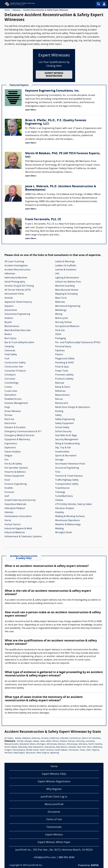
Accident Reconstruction (18, 270)
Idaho (49, 741)
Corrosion (10, 379)
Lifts (57, 274)
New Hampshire (36, 747)
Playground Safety (65, 359)
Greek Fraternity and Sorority (20, 500)
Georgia (28, 741)
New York (81, 747)
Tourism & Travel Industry (69, 476)
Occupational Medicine (67, 326)
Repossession (62, 395)
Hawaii (36, 741)
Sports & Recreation (66, 456)
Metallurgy (61, 310)
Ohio (89, 747)
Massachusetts (12, 744)
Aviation (9, 318)
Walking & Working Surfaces (70, 516)
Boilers (8, 334)
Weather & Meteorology (68, 525)
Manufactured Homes (67, 290)
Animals (9, 298)
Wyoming (55, 753)
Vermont (9, 753)
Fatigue (8, 456)
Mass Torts (61, 298)
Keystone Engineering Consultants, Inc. (52, 91)
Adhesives (10, 274)
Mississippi (72, 744)
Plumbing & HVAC (65, 363)
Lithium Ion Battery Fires (68, 282)
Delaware (17, 10)
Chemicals (10, 351)
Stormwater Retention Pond (70, 464)
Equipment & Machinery (17, 440)
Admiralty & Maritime (16, 278)
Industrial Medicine (15, 533)
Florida (20, 741)
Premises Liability (64, 375)
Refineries (60, 391)
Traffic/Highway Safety (67, 480)
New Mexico (62, 747)
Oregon (8, 750)
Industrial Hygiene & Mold (18, 529)
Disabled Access (13, 399)
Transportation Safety (67, 484)
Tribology (60, 492)
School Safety (62, 428)
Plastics (59, 355)
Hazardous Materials (15, 504)
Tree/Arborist (62, 488)
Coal (7, 359)
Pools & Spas (62, 367)
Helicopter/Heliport (15, 508)
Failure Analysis (13, 452)
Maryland (24, 744)
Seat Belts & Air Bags (66, 436)
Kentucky (80, 741)
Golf (7, 496)
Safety (58, 415)
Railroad (60, 383)
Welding (59, 529)
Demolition (10, 395)
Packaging (60, 338)
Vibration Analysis (65, 508)
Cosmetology (11, 383)
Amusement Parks (14, 294)
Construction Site (14, 367)
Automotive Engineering (17, 314)
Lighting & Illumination (67, 278)
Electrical (9, 419)
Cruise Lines (11, 391)
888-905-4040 (67, 858)
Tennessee (73, 750)
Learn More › (31, 110)
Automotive (11, 310)
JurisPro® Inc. (35, 865)
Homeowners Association (18, 516)
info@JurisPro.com (45, 858)
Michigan (41, 744)
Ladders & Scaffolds (66, 266)
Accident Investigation (16, 266)
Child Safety (11, 355)
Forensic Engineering (16, 484)
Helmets (9, 513)
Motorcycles (62, 318)
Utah (88, 750)
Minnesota (52, 744)
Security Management (67, 440)
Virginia (95, 750)
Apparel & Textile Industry (18, 302)
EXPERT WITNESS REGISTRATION (54, 75)
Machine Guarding (65, 286)
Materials (60, 302)
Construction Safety (15, 363)
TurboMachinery (64, 496)
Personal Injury (63, 347)
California (54, 738)
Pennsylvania (19, 750)
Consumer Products (15, 371)
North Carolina (95, 744)
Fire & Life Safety (13, 464)
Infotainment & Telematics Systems (23, 537)
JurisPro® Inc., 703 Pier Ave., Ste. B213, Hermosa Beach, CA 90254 (54, 850)
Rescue (59, 399)
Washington (19, 753)
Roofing (59, 411)
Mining (59, 314)
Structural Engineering (67, 468)
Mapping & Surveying (66, 294)
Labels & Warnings (65, 262)
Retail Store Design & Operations (73, 407)
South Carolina (47, 750)
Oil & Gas (60, 330)
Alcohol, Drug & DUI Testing (19, 286)
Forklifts (9, 488)
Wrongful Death (64, 533)
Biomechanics (12, 326)
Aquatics (9, 306)
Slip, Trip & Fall (63, 448)
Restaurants (62, 403)
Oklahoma (97, 747)
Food (7, 480)
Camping (9, 347)
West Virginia (43, 753)
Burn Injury (10, 338)
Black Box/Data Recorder (18, 330)
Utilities (59, 500)
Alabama (26, 738)
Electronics (10, 423)
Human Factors (13, 525)
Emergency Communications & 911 (23, 432)
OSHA (58, 334)
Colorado (64, 738)
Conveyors (10, 375)
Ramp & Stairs (63, 387)
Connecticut (75, 738)
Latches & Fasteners (66, 270)
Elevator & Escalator (15, 428)
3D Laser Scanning (14, 262)
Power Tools (62, 371)
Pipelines (60, 351)
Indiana (63, 741)
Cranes (8, 387)
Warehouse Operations (67, 521)
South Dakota (61, 750)
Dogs (7, 407)
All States (9, 738)
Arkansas (36, 738)
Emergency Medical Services (19, 436)
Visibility (59, 513)
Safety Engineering (65, 419)
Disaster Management (16, 403)
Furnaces (9, 492)
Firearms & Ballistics (15, 472)
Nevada (72, 747)
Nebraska (23, 747)
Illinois (55, 741)
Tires (58, 472)
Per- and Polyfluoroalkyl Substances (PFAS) (78, 343)
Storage (59, 460)
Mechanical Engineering (68, 306)
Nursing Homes (63, 322)
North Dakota (11, 747)
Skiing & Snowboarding (67, 444)
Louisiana (90, 741)
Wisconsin (31, 753)
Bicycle (8, 322)
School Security (63, 432)
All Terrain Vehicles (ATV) (18, 290)
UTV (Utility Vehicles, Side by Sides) (73, 504)
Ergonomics (11, 444)
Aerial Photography (15, 282)
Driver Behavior (13, 411)
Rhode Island (32, 750)
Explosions (10, 448)
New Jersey (50, 747)
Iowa (43, 741)
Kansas (71, 741)
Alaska (18, 738)
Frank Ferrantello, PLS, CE (43, 220)
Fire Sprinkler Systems (16, 468)
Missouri (62, 744)
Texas (82, 750)
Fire (6, 460)
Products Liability (64, 379)
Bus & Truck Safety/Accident (19, 343)
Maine (33, 744)
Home (7, 10)
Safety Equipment (64, 423)
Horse (8, 521)
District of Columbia (91, 738)
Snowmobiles (62, 452)
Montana (83, 744)
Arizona (45, 738)
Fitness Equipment (14, 476)
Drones (8, 415)
